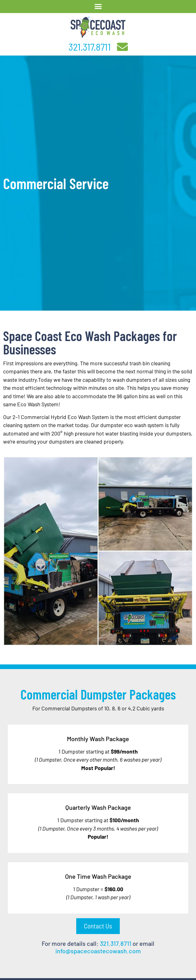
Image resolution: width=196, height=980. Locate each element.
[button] (98, 7)
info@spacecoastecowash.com (98, 951)
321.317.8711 (90, 47)
